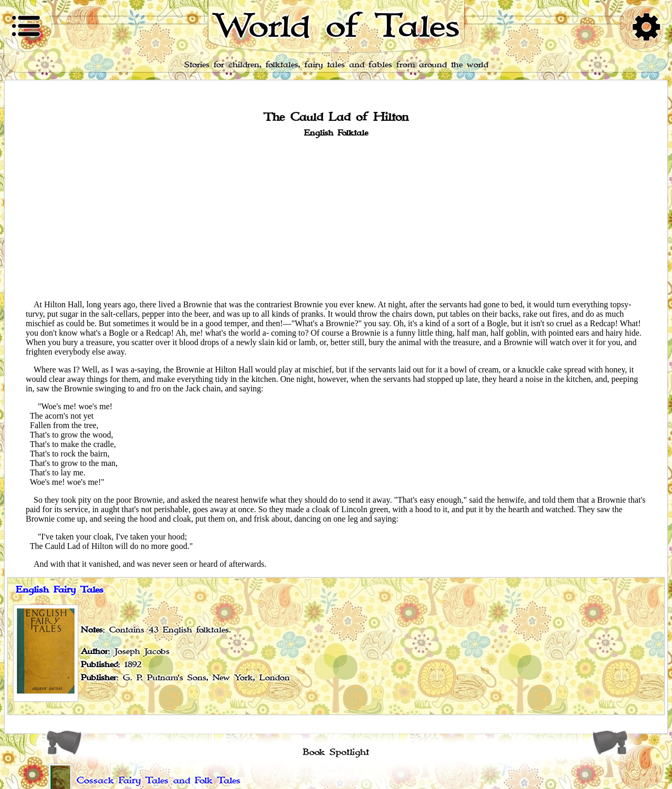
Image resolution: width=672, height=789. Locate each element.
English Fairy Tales (60, 590)
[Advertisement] (336, 218)
